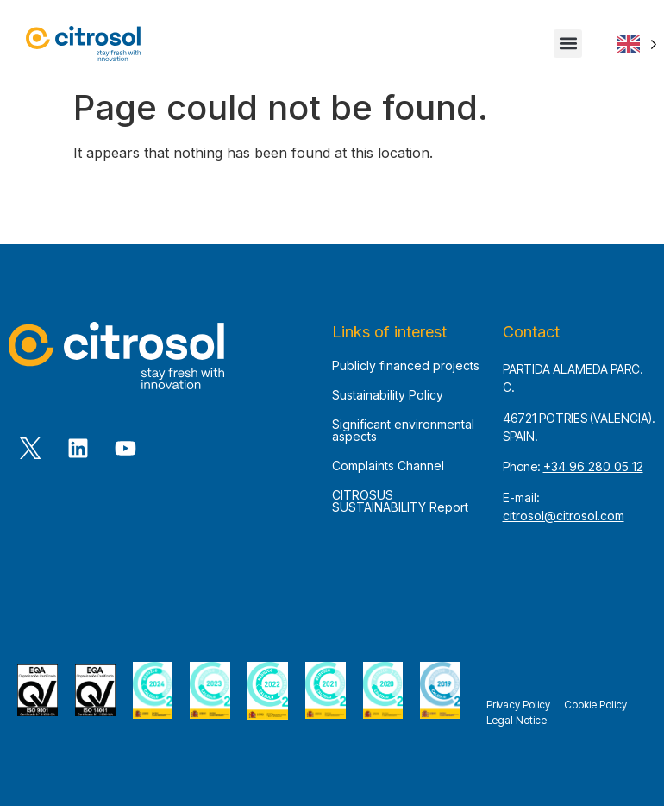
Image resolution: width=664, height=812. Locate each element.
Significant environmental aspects (403, 437)
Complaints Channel (388, 472)
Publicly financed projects (406, 372)
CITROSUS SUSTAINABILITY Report (400, 508)
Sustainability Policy (388, 402)
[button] (568, 44)
